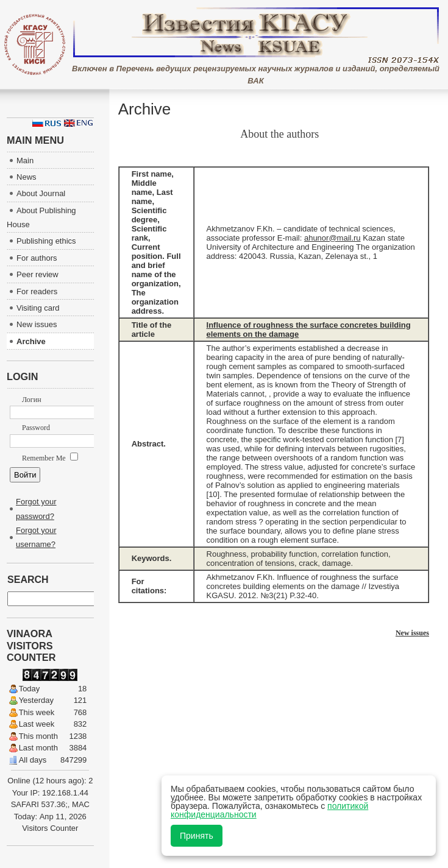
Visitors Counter (50, 828)
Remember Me (50, 458)
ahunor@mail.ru (332, 238)
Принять (197, 836)
